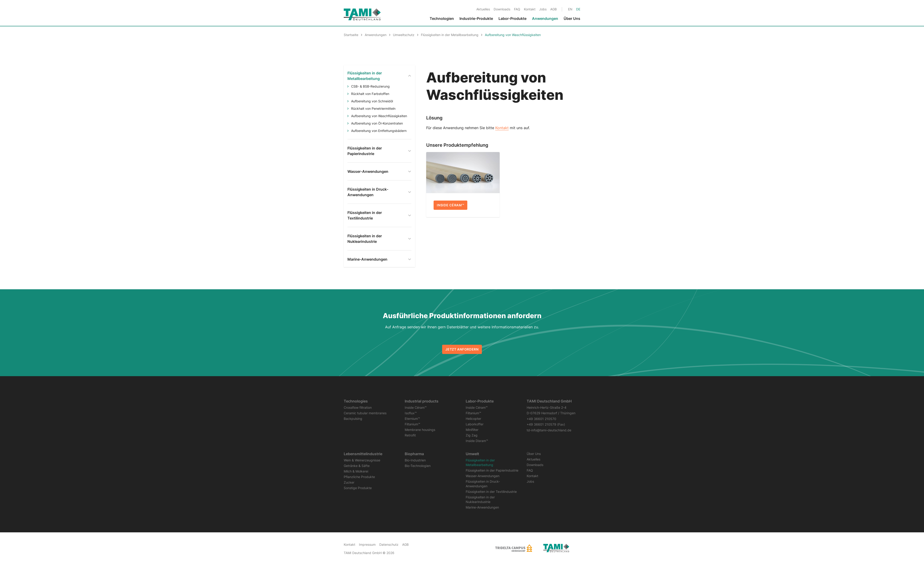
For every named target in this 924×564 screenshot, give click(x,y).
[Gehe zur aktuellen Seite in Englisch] (570, 9)
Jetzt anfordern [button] (462, 349)
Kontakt (502, 128)
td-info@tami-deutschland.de (549, 430)
